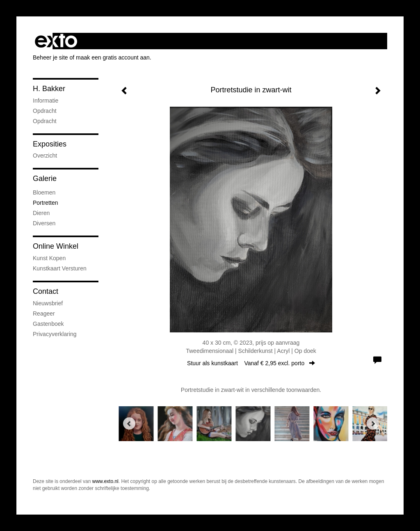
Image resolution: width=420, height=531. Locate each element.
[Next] (373, 423)
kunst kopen (49, 258)
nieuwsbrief (48, 303)
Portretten (45, 203)
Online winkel (56, 246)
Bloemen (44, 192)
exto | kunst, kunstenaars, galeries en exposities (56, 41)
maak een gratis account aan (113, 57)
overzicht (45, 156)
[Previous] (129, 423)
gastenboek (48, 324)
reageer (44, 314)
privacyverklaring (55, 334)
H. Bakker (49, 89)
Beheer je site (50, 57)
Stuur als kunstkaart (251, 363)
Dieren (41, 213)
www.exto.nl (105, 481)
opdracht (45, 111)
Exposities (50, 144)
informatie (46, 101)
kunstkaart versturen (60, 268)
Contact (46, 291)
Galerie (45, 179)
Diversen (44, 223)
